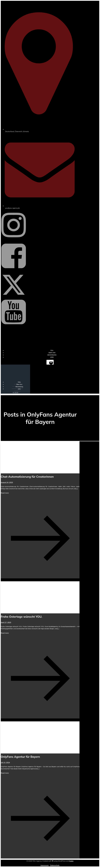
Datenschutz (55, 865)
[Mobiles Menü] (50, 362)
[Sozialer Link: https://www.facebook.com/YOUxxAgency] (14, 271)
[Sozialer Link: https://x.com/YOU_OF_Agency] (14, 296)
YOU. (19, 382)
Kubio (71, 861)
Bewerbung (19, 387)
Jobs (52, 357)
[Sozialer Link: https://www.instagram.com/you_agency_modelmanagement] (14, 240)
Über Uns (19, 384)
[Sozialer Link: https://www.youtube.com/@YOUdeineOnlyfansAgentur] (14, 327)
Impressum (45, 865)
